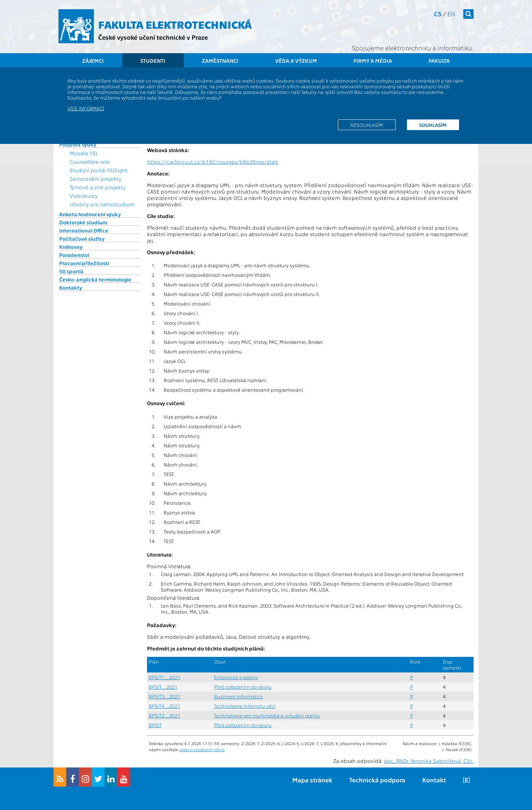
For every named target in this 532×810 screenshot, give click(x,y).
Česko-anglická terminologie (95, 279)
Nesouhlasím (367, 125)
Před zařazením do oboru (243, 687)
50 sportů (71, 271)
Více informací (86, 108)
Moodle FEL (84, 153)
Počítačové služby (82, 239)
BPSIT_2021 (163, 687)
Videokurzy (84, 196)
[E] (466, 780)
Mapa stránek (312, 780)
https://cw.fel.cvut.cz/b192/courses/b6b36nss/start (213, 162)
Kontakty (71, 287)
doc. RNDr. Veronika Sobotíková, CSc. (429, 761)
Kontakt (434, 780)
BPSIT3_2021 (165, 696)
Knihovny (71, 247)
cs (438, 14)
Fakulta (439, 61)
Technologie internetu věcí (245, 706)
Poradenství (74, 255)
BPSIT (155, 725)
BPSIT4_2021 (165, 706)
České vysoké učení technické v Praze (153, 37)
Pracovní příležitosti (84, 263)
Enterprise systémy (236, 677)
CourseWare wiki (90, 162)
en (451, 14)
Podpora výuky (78, 144)
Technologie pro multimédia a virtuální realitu (267, 716)
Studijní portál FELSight (99, 170)
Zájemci (93, 61)
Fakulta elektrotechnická (175, 24)
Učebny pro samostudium (102, 204)
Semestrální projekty (96, 179)
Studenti (153, 61)
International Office (84, 230)
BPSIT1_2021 (165, 677)
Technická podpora (377, 780)
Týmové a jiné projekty (98, 187)
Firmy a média (373, 61)
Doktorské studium (83, 222)
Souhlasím (433, 125)
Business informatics (238, 696)
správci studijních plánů (202, 749)
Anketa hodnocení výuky (90, 214)
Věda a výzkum (296, 61)
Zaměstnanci (220, 61)
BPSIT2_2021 (165, 716)
